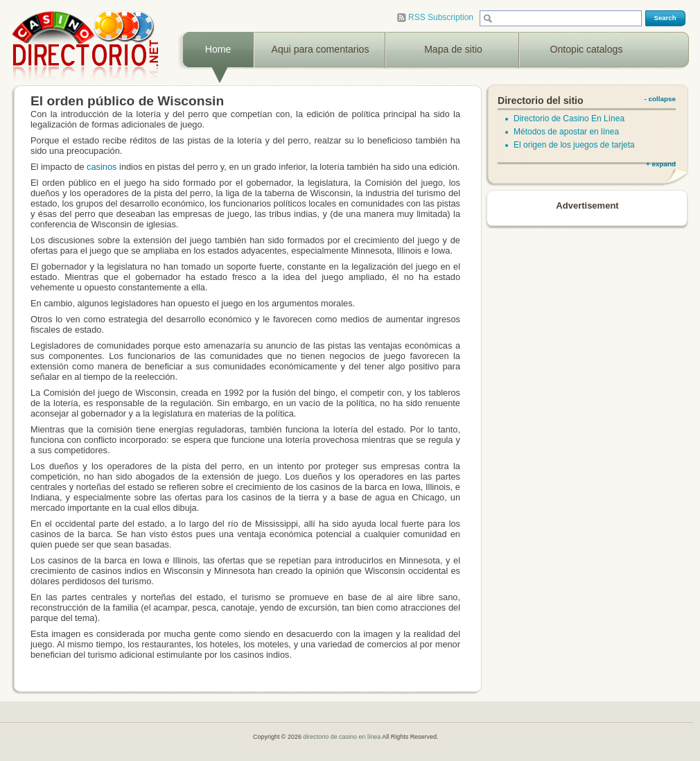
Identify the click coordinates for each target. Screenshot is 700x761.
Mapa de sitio (453, 49)
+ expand (661, 164)
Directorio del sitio (541, 100)
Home (218, 49)
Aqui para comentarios (321, 49)
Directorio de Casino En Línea (569, 119)
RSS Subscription (435, 18)
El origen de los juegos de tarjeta (574, 145)
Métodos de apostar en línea (566, 132)
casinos (102, 167)
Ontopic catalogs (587, 49)
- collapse (660, 99)
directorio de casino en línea (342, 737)
